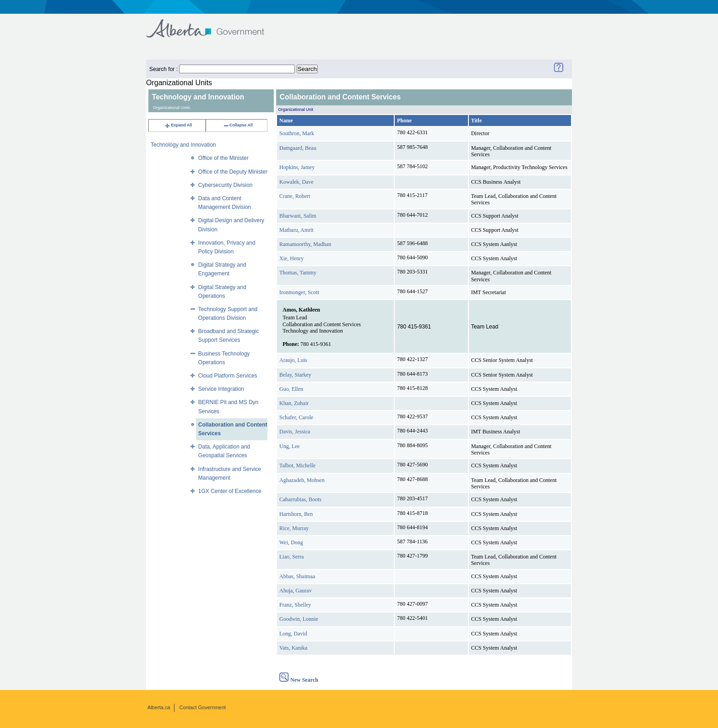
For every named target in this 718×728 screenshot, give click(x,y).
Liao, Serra (291, 557)
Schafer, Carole (296, 417)
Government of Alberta (213, 24)
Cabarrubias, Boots (300, 499)
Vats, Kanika (293, 648)
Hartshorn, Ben (296, 514)
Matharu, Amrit (296, 230)
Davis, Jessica (295, 432)
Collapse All (238, 125)
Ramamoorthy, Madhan (305, 244)
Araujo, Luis (293, 360)
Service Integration (221, 389)
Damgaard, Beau (298, 148)
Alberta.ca (159, 707)
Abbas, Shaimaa (297, 576)
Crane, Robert (295, 196)
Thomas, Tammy (298, 273)
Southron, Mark (297, 133)
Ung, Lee (290, 446)
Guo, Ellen (291, 389)
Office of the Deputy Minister (233, 172)
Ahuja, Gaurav (296, 591)
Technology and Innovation (183, 145)
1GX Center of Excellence (230, 491)
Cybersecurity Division (226, 185)
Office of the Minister (223, 158)
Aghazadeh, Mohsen (302, 480)
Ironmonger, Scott (299, 292)
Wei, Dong (291, 542)
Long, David (293, 634)
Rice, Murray (294, 528)
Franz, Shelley (295, 605)
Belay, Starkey (295, 375)
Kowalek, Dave (296, 182)
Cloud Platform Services (228, 376)
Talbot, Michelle (297, 465)
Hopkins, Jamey (297, 167)
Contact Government (203, 707)
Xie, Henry (291, 258)
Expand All (178, 125)
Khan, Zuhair (294, 403)
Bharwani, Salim (298, 216)
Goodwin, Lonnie (299, 619)
